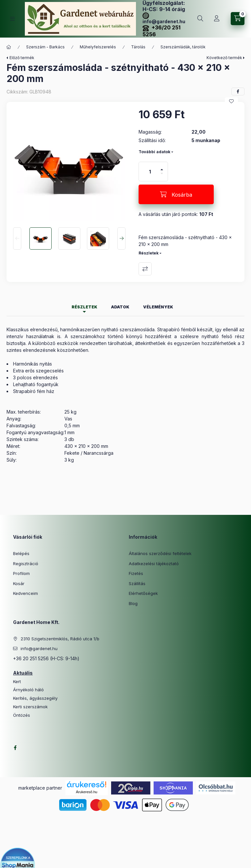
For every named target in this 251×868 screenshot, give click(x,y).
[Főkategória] (9, 47)
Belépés (21, 553)
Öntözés (22, 715)
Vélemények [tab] (158, 307)
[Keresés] (200, 19)
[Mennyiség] (150, 172)
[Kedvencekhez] (231, 101)
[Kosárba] (176, 194)
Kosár (19, 583)
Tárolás (138, 47)
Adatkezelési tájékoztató (154, 564)
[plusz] (162, 167)
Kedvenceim (25, 593)
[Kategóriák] (12, 19)
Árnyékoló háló (28, 690)
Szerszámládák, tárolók (183, 47)
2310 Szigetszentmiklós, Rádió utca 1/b (60, 639)
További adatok (154, 152)
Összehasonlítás (145, 269)
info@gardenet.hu (39, 648)
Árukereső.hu (86, 792)
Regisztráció (26, 564)
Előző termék (22, 58)
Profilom (21, 573)
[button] (69, 165)
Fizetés (136, 573)
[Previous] (17, 238)
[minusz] (162, 176)
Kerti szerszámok (30, 707)
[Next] (121, 238)
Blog (133, 603)
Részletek (149, 253)
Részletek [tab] (84, 307)
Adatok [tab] (120, 307)
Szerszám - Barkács (45, 47)
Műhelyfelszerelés (98, 47)
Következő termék (224, 58)
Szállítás (137, 583)
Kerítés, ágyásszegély (35, 698)
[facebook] (238, 91)
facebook (15, 748)
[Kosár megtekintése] (238, 19)
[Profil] (217, 19)
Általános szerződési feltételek (160, 553)
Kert (17, 682)
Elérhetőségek (143, 593)
